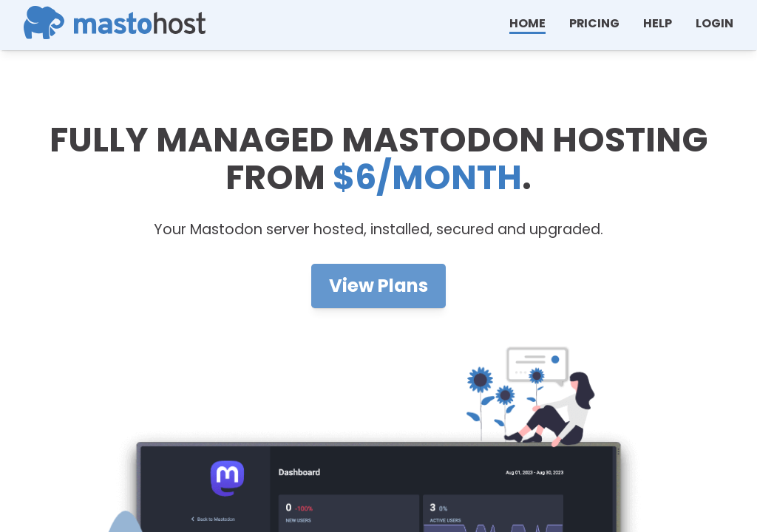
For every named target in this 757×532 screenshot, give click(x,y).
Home (527, 23)
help (658, 23)
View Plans (378, 286)
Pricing (594, 23)
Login (714, 23)
